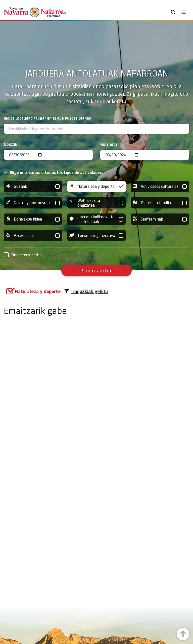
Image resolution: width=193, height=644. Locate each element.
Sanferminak (160, 219)
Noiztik (11, 144)
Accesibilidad (33, 236)
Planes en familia (160, 203)
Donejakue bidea (33, 219)
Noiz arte (109, 144)
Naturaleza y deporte (97, 186)
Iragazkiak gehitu (86, 291)
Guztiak (33, 186)
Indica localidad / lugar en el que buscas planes (47, 118)
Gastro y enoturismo (33, 203)
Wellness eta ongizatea (97, 203)
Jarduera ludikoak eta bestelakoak (97, 219)
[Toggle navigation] (184, 12)
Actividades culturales (160, 186)
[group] (33, 186)
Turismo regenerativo (97, 236)
